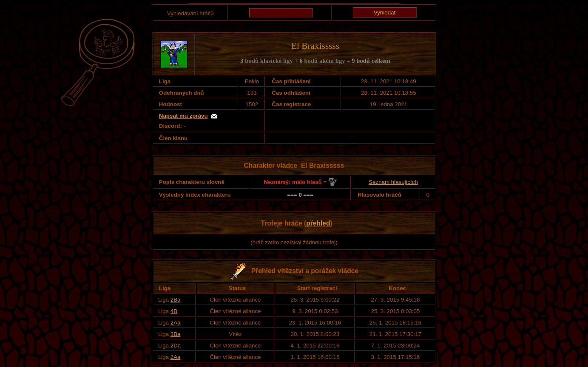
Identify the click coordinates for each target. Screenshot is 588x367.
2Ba (176, 300)
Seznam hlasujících (393, 182)
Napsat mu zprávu (183, 116)
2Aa (176, 323)
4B (174, 311)
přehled (318, 223)
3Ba (176, 334)
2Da (176, 346)
